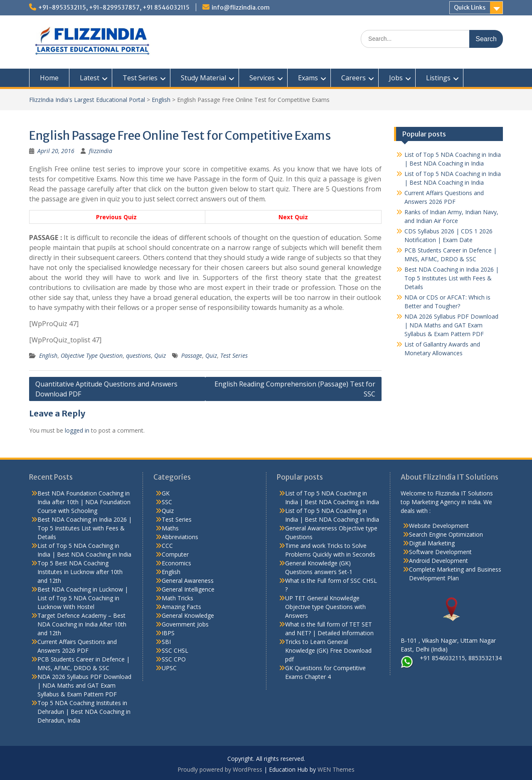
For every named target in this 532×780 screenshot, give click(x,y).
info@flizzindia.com (241, 7)
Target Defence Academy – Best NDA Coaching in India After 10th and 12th (82, 624)
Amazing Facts (181, 607)
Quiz (160, 355)
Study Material (203, 78)
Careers (353, 78)
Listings (438, 78)
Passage (192, 355)
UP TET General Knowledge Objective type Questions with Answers (325, 607)
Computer (175, 554)
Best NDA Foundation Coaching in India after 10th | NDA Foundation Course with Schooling (84, 502)
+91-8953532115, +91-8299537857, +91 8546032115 (114, 7)
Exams (308, 78)
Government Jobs (185, 624)
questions (138, 355)
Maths (170, 528)
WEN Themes (336, 769)
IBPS (168, 633)
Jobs (396, 78)
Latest (90, 78)
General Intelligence (188, 589)
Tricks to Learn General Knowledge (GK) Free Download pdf (328, 650)
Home (49, 78)
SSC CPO (174, 659)
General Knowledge (188, 615)
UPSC (169, 668)
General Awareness (188, 581)
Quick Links (470, 7)
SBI (166, 642)
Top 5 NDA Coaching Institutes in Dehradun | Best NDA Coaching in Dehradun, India (84, 712)
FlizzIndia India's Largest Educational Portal (87, 100)
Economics (176, 563)
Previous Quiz (117, 217)
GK (166, 493)
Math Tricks (177, 598)
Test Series (140, 78)
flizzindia (101, 151)
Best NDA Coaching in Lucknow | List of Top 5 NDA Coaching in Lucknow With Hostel (83, 598)
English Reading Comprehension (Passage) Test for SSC (295, 389)
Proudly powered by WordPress (220, 769)
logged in (77, 430)
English (161, 100)
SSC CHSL (175, 650)
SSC (167, 502)
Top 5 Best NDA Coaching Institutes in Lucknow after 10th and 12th (80, 572)
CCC (167, 546)
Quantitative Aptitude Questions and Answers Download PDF (106, 389)
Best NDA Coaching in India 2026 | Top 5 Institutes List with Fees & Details (452, 278)
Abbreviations (180, 537)
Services (262, 78)
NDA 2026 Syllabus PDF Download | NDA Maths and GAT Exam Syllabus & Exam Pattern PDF (451, 325)
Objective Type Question (92, 355)
